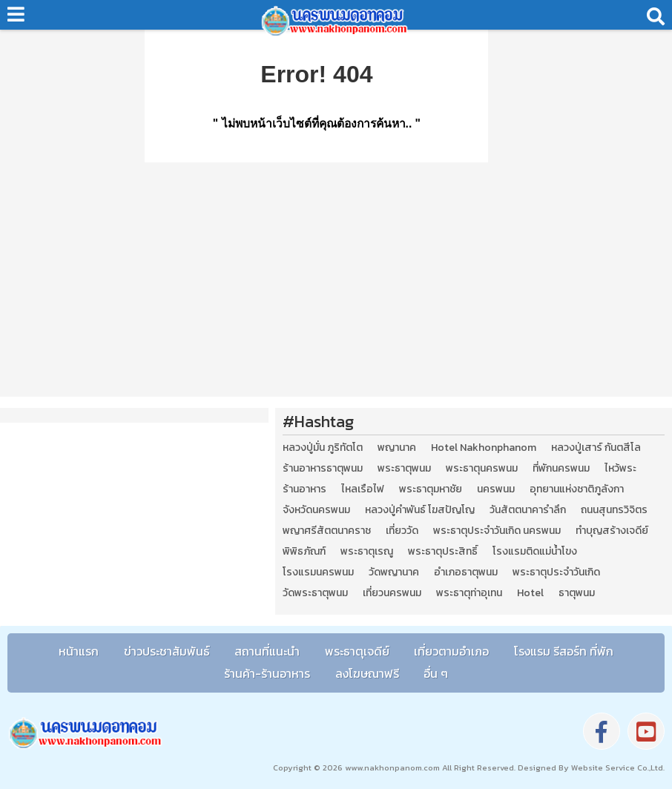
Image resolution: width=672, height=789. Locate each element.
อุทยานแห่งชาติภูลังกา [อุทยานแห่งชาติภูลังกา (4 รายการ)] (577, 489)
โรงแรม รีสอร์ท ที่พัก (564, 651)
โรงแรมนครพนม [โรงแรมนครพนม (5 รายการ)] (318, 572)
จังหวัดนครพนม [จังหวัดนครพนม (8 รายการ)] (316, 510)
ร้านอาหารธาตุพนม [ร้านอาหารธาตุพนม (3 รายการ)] (323, 469)
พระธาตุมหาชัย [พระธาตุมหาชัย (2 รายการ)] (431, 489)
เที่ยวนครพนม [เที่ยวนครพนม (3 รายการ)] (392, 593)
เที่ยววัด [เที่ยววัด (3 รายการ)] (402, 531)
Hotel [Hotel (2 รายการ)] (530, 593)
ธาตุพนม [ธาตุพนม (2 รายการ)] (577, 593)
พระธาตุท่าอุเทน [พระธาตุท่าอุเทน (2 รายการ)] (469, 593)
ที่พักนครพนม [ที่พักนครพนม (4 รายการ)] (561, 469)
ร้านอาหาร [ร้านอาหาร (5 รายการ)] (304, 489)
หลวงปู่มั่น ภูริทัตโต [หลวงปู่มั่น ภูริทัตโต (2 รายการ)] (323, 448)
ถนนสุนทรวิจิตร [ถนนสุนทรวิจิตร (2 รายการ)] (614, 510)
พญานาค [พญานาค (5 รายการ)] (397, 448)
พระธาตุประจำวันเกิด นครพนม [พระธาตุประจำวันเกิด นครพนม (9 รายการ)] (497, 531)
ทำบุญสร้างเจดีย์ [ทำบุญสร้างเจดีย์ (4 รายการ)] (612, 531)
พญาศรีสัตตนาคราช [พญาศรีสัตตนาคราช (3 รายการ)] (327, 531)
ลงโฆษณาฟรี (367, 673)
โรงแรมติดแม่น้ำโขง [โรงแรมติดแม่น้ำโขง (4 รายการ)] (535, 552)
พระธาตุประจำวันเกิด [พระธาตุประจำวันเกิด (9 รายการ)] (556, 572)
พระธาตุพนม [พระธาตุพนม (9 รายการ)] (404, 469)
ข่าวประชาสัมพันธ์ (167, 651)
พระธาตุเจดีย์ (357, 651)
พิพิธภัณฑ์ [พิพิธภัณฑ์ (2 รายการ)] (304, 552)
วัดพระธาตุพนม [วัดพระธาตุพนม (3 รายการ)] (315, 593)
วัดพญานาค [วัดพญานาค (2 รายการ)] (394, 572)
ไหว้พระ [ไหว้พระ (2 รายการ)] (620, 469)
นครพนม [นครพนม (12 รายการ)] (496, 489)
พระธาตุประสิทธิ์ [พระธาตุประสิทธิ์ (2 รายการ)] (443, 552)
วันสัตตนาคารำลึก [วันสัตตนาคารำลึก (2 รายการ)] (528, 510)
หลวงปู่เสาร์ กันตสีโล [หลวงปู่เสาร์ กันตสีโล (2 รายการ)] (596, 448)
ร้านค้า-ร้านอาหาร (267, 673)
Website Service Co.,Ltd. (617, 767)
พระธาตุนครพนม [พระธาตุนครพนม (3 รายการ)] (482, 469)
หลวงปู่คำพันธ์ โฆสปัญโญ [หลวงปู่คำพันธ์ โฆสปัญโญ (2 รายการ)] (420, 510)
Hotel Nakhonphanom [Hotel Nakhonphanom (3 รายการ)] (484, 448)
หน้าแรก (79, 651)
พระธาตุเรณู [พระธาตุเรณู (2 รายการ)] (367, 552)
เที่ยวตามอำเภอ (451, 651)
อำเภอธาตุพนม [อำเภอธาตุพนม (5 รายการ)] (466, 572)
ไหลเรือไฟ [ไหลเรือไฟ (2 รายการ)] (363, 489)
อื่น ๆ (436, 673)
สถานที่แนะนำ (267, 651)
